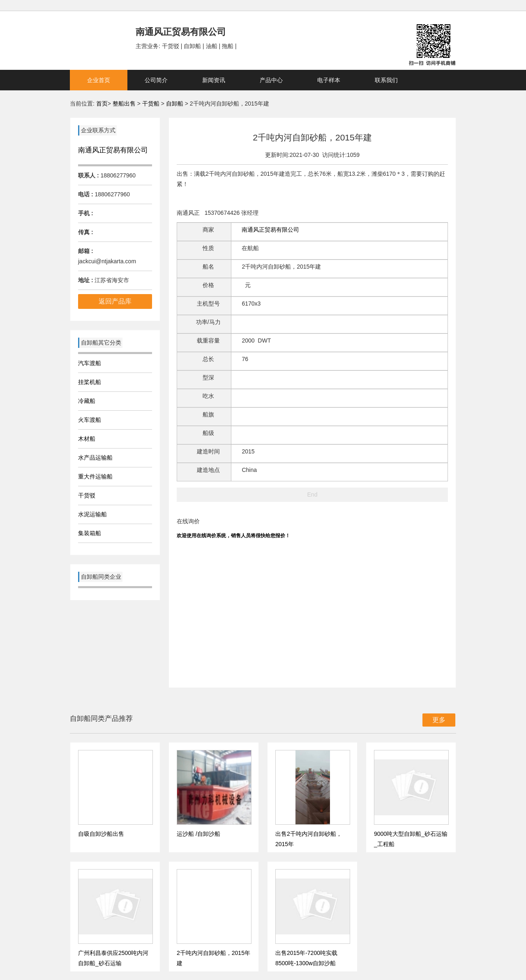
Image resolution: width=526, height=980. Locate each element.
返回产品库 (115, 301)
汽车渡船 (90, 363)
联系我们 (386, 80)
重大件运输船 (95, 476)
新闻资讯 (214, 80)
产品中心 (271, 80)
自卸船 (175, 104)
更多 (439, 720)
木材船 (87, 439)
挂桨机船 (90, 382)
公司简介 (156, 80)
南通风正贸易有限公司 (113, 150)
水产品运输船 (95, 458)
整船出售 (124, 104)
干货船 (151, 104)
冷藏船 (87, 401)
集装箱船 (90, 533)
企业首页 (99, 80)
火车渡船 (90, 420)
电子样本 (329, 80)
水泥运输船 (92, 514)
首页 (102, 104)
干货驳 (87, 495)
